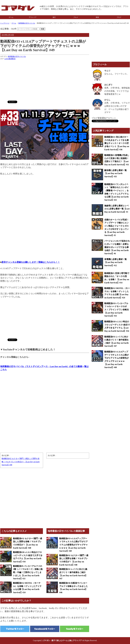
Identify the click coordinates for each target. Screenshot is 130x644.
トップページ (5, 23)
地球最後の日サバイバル (27, 23)
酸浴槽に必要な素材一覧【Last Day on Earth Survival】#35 (116, 173)
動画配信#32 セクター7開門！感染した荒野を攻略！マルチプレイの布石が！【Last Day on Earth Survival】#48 (21, 462)
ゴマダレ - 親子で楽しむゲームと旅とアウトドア (62, 641)
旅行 (54, 17)
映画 (97, 17)
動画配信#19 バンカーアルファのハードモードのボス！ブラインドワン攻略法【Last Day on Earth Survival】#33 (117, 310)
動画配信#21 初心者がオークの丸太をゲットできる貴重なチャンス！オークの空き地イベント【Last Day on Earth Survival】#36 (117, 143)
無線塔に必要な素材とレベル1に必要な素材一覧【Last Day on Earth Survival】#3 (117, 209)
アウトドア (33, 17)
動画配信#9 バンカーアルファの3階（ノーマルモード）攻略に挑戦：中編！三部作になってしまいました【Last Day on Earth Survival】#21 (28, 572)
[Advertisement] (45, 80)
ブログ (119, 17)
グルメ (76, 17)
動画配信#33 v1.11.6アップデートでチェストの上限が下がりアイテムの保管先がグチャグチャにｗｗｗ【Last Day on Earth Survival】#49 (74, 545)
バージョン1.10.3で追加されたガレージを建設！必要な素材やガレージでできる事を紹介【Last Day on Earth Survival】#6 (117, 247)
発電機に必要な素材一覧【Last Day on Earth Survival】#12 (116, 262)
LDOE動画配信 (10, 59)
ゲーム (11, 17)
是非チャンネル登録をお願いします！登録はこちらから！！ (31, 262)
